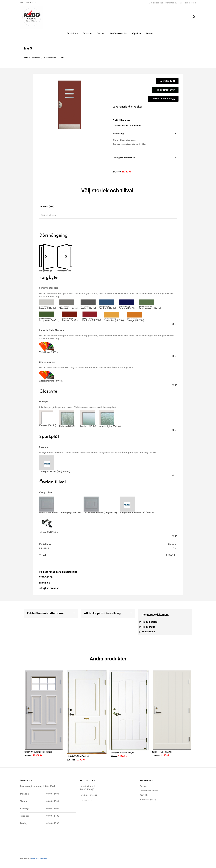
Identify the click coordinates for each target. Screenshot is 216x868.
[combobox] (108, 215)
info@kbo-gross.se (88, 791)
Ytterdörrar (36, 58)
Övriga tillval (46, 493)
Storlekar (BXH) (47, 207)
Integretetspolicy (148, 795)
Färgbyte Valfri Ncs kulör (52, 330)
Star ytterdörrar (50, 58)
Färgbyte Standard (49, 288)
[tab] (145, 142)
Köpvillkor (144, 791)
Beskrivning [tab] (118, 134)
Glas (62, 58)
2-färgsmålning (47, 362)
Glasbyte (44, 402)
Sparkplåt (44, 447)
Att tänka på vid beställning (100, 613)
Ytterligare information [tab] (124, 158)
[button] (51, 613)
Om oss (143, 782)
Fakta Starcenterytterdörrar (43, 613)
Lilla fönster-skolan (149, 786)
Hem (26, 58)
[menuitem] (72, 34)
